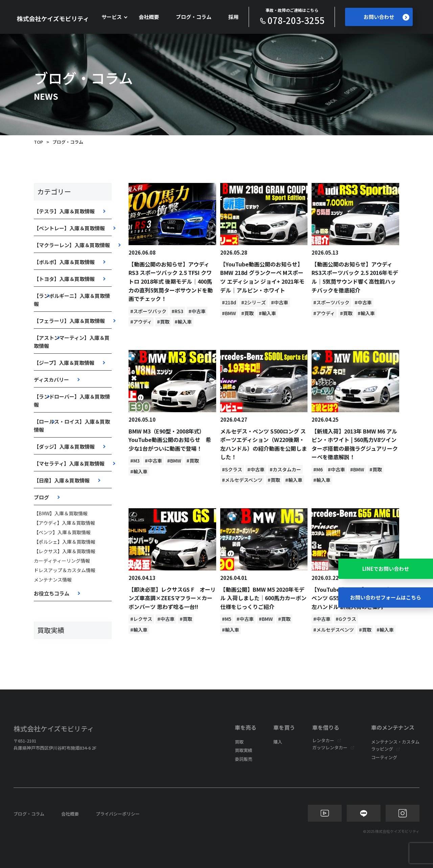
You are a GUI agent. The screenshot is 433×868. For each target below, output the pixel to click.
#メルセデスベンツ (242, 480)
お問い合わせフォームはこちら (386, 597)
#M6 (318, 469)
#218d (229, 302)
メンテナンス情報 (53, 580)
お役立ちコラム (52, 593)
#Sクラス (232, 469)
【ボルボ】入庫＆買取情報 (64, 262)
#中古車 (197, 311)
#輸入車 (183, 322)
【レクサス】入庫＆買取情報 (65, 551)
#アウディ (141, 322)
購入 (278, 742)
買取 (239, 742)
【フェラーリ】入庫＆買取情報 (69, 321)
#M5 (227, 619)
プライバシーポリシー (118, 814)
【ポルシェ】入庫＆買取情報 (65, 542)
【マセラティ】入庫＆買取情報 (69, 463)
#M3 (135, 461)
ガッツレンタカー (330, 747)
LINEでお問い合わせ (386, 569)
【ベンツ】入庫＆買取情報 (62, 532)
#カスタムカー (285, 469)
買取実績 (244, 750)
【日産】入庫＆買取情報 (62, 480)
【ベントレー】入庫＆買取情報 (69, 228)
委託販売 (244, 759)
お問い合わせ (386, 17)
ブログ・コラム (194, 17)
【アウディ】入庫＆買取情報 (64, 523)
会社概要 (149, 17)
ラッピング (382, 749)
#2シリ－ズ (254, 302)
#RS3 (177, 311)
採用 (233, 17)
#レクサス (141, 619)
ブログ (41, 497)
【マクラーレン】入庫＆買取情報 (72, 245)
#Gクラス (346, 619)
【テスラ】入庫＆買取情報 (64, 211)
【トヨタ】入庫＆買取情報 (64, 279)
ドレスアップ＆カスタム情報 (65, 570)
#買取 (163, 322)
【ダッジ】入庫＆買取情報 (64, 447)
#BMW (229, 313)
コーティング (384, 757)
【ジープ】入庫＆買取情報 (64, 363)
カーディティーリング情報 (62, 561)
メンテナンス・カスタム (395, 742)
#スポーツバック (148, 311)
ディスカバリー (51, 380)
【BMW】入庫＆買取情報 (61, 513)
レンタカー (323, 740)
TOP (38, 142)
